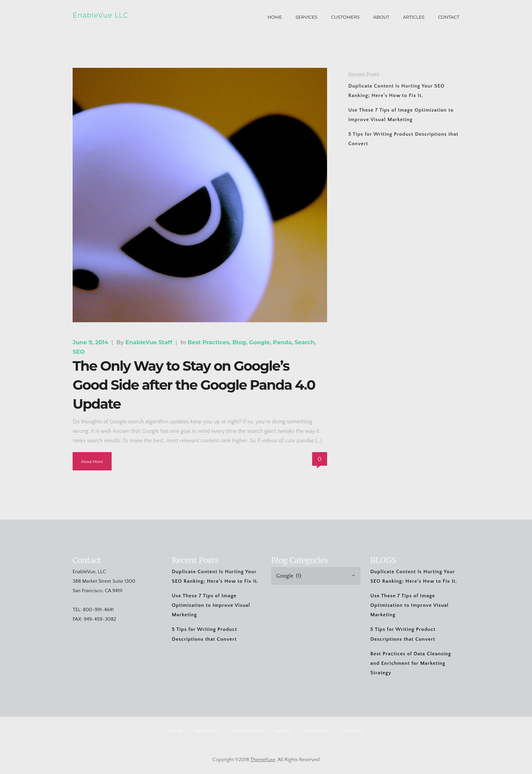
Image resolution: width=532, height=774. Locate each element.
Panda (282, 342)
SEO (79, 352)
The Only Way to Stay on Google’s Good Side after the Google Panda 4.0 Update (194, 385)
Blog (239, 342)
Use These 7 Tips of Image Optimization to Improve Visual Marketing (211, 605)
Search (305, 342)
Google (259, 342)
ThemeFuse (263, 760)
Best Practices (208, 342)
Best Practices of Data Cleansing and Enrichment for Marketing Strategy (411, 663)
